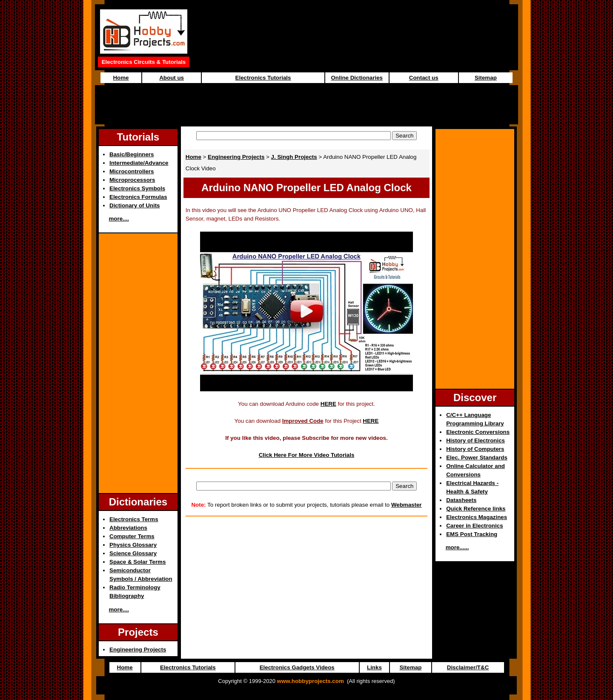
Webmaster (407, 505)
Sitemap (486, 78)
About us (172, 78)
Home (121, 78)
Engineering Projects (138, 650)
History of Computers (475, 449)
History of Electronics (476, 440)
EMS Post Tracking (472, 534)
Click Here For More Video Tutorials (307, 455)
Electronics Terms (134, 519)
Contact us (424, 78)
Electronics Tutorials (263, 78)
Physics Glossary (133, 545)
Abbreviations (128, 528)
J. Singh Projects (294, 157)
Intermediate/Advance (139, 163)
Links (374, 667)
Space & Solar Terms (137, 562)
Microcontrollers (132, 171)
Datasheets (461, 500)
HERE (328, 404)
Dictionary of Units (135, 205)
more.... (119, 219)
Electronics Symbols (137, 188)
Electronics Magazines (477, 517)
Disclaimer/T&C (468, 667)
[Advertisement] (306, 105)
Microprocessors (132, 180)
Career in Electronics (474, 526)
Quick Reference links (476, 509)
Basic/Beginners (132, 154)
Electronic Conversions (478, 432)
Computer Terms (132, 536)
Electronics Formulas (138, 197)
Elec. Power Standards (477, 458)
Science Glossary (133, 553)
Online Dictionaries (357, 78)
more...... (457, 547)
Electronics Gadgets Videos (297, 667)
